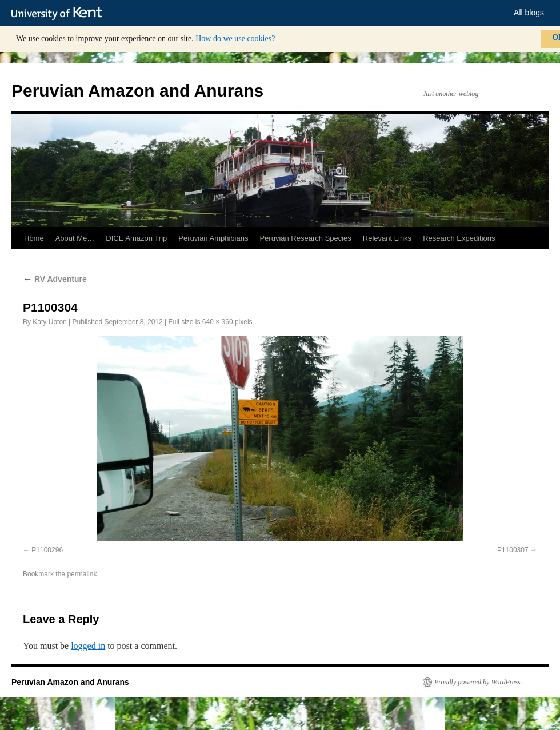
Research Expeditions (459, 238)
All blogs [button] (529, 13)
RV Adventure (55, 279)
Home (34, 238)
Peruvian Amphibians (213, 238)
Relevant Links (387, 238)
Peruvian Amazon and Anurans (137, 91)
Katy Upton (49, 322)
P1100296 (47, 550)
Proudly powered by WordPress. (478, 682)
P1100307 (513, 550)
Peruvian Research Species (305, 238)
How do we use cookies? (235, 39)
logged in (88, 646)
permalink (82, 574)
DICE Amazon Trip (136, 238)
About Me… (75, 238)
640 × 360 (218, 322)
